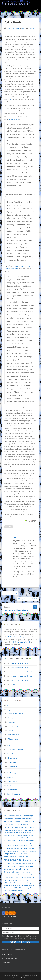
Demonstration (24, 825)
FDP (12, 835)
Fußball (18, 838)
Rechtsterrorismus (20, 872)
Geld (22, 838)
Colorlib (35, 976)
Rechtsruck (25, 869)
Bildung (6, 821)
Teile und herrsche (10, 880)
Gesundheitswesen (10, 840)
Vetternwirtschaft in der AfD (22, 663)
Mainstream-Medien (29, 851)
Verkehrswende (29, 885)
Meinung (10, 777)
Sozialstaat (17, 878)
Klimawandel (8, 848)
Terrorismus (20, 880)
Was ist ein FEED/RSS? (9, 916)
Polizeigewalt (12, 866)
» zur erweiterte (16, 610)
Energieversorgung (20, 830)
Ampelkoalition (24, 816)
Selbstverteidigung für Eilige (21, 642)
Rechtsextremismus (12, 869)
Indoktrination (8, 843)
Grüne (18, 840)
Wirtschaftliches (13, 735)
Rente (28, 872)
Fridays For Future (9, 838)
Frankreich (25, 835)
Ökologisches (12, 718)
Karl (23, 28)
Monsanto (15, 856)
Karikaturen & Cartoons (15, 750)
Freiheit (30, 835)
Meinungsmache (29, 854)
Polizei (6, 866)
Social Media (32, 875)
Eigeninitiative (30, 827)
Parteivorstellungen (16, 863)
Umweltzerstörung (25, 883)
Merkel (6, 856)
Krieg (13, 851)
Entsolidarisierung (9, 833)
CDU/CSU (27, 821)
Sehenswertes (12, 790)
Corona (7, 824)
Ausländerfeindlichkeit (25, 819)
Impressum (6, 962)
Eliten (12, 830)
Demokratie (15, 825)
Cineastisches (13, 758)
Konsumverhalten (21, 848)
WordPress (24, 978)
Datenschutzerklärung (15, 936)
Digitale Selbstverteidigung (17, 637)
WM (30, 888)
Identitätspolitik (31, 840)
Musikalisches (13, 766)
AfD (6, 815)
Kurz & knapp (11, 773)
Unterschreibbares (13, 794)
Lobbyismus (19, 851)
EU (24, 833)
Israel (15, 843)
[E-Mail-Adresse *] (20, 932)
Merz (10, 856)
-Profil (14, 120)
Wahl (12, 888)
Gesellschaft (28, 838)
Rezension (7, 875)
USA (13, 885)
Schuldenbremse (22, 875)
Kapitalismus (8, 845)
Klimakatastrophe (19, 846)
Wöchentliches (13, 739)
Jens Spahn (30, 843)
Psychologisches (14, 726)
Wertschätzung (24, 888)
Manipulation (8, 854)
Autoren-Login (7, 954)
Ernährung (19, 833)
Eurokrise (28, 833)
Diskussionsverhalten (11, 827)
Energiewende (31, 830)
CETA (32, 821)
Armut (16, 819)
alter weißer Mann (13, 816)
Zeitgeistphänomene (17, 891)
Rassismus (30, 866)
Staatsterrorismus (30, 878)
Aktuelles (10, 705)
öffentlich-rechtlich (30, 860)
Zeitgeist (7, 891)
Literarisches (12, 762)
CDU (22, 821)
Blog (8, 710)
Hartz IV (23, 840)
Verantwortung (19, 885)
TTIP (30, 880)
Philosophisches (12, 781)
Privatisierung (21, 866)
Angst (31, 816)
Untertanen (7, 885)
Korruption (7, 851)
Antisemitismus (9, 819)
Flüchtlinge (9, 527)
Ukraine (7, 883)
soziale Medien (9, 878)
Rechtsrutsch (9, 872)
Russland (14, 875)
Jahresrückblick (22, 843)
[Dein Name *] (20, 929)
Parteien (7, 863)
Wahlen (17, 888)
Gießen (15, 684)
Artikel (10, 99)
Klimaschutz (29, 846)
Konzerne (32, 849)
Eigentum (7, 830)
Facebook (10, 197)
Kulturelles (10, 754)
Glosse (9, 745)
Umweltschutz (14, 883)
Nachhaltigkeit (23, 856)
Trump (26, 880)
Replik (9, 786)
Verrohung (7, 888)
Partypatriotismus (28, 863)
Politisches (32, 28)
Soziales (7, 31)
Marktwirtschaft (19, 854)
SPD (22, 877)
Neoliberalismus (14, 860)
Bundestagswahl (15, 821)
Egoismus (21, 827)
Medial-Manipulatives (15, 714)
